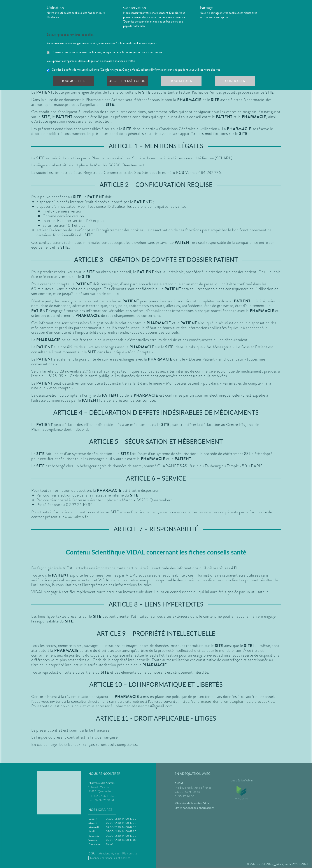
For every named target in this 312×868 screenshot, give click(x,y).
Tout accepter (74, 82)
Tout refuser (183, 82)
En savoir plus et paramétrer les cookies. (70, 35)
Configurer (238, 82)
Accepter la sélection (129, 82)
